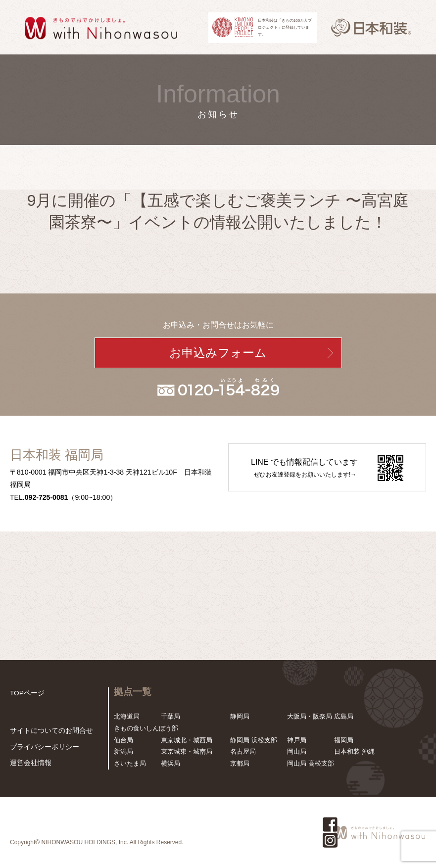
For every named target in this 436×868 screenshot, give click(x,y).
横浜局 (170, 763)
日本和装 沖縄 (354, 751)
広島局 (344, 716)
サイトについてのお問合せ (48, 732)
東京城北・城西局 (187, 740)
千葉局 (170, 716)
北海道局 (127, 716)
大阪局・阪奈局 (310, 716)
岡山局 (297, 751)
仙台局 (123, 740)
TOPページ (26, 693)
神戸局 (297, 740)
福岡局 (344, 740)
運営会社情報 (29, 763)
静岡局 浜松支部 (254, 740)
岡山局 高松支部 (311, 763)
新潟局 (123, 751)
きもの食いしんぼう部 (146, 728)
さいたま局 (130, 763)
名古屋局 (243, 751)
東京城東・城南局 (187, 751)
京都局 (240, 763)
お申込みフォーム (218, 353)
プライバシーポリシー (42, 747)
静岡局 (240, 716)
